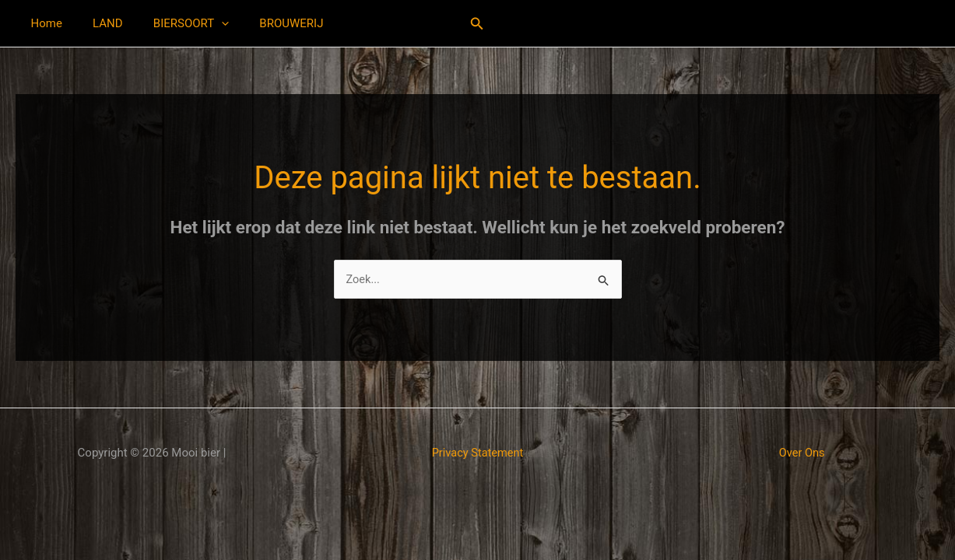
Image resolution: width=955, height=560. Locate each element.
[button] (477, 24)
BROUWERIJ (266, 23)
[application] (204, 23)
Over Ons (802, 453)
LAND (97, 23)
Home (43, 23)
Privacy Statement (477, 453)
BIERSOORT (173, 23)
